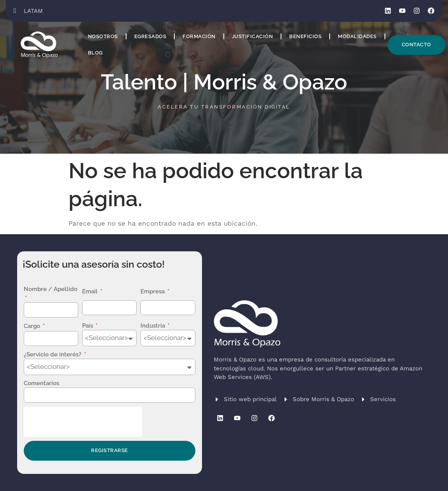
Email (91, 291)
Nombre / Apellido (51, 289)
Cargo (33, 326)
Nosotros (103, 36)
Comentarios (41, 383)
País (88, 326)
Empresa (153, 291)
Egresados (150, 36)
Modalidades (357, 36)
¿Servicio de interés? (53, 354)
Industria (154, 326)
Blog (95, 53)
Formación (199, 36)
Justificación (253, 36)
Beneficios (305, 36)
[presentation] (83, 422)
